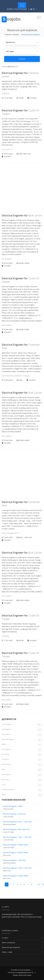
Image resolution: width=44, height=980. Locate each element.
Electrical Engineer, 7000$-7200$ (15, 845)
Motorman (22, 780)
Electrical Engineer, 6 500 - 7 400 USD (17, 822)
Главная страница (12, 34)
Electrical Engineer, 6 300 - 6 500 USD (17, 868)
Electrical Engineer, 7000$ (13, 806)
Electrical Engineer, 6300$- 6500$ (16, 852)
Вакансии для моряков (11, 947)
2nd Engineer (22, 730)
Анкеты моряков (8, 943)
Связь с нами (7, 952)
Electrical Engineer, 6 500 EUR (14, 814)
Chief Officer (22, 735)
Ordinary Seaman (22, 790)
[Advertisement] (22, 189)
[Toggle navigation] (22, 5)
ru (34, 9)
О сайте (5, 938)
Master (22, 745)
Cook (22, 785)
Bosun (22, 795)
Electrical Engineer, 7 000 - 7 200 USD (17, 837)
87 (39, 884)
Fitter (22, 770)
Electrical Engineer (22, 740)
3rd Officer (22, 760)
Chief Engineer (22, 725)
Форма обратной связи (22, 975)
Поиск (22, 59)
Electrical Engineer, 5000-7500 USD (16, 829)
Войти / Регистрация (17, 9)
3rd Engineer (22, 750)
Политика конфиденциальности (20, 972)
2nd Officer (22, 755)
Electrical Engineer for (22, 215)
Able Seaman (22, 765)
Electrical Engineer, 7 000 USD (14, 860)
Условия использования (20, 970)
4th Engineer (22, 775)
